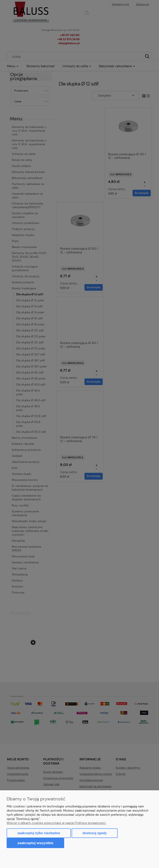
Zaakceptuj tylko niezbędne (39, 833)
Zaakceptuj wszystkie (35, 843)
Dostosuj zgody (95, 833)
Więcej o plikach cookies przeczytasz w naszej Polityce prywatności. (56, 823)
